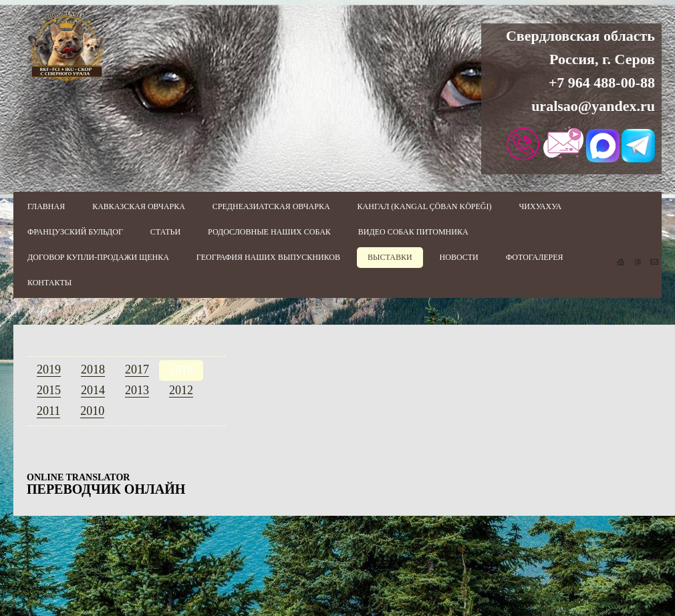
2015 (49, 390)
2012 (181, 390)
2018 (93, 369)
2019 (49, 369)
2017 (137, 369)
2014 (93, 390)
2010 (92, 411)
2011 (48, 411)
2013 (137, 390)
